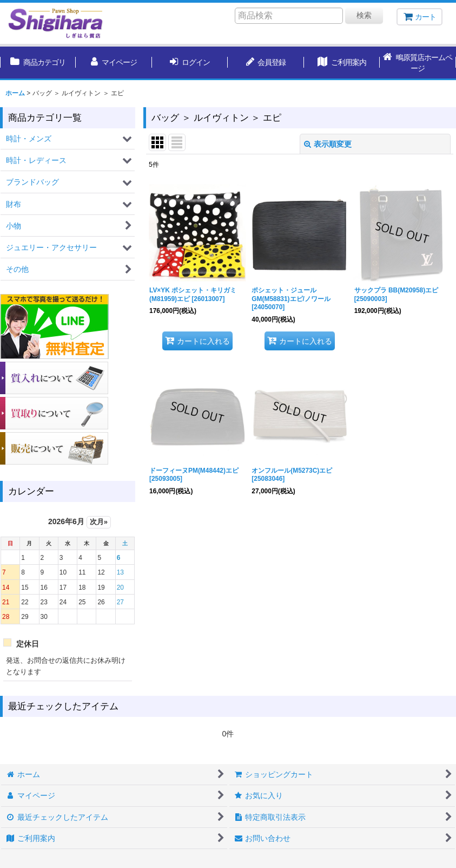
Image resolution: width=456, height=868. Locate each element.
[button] (418, 63)
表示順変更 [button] (328, 144)
